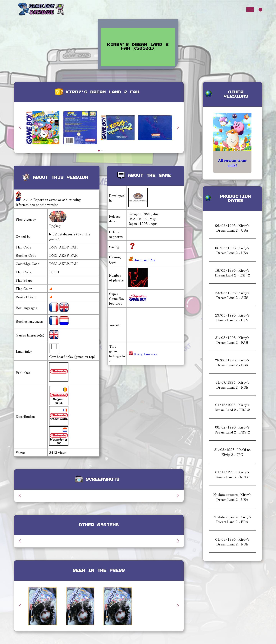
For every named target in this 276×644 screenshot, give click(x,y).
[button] (178, 127)
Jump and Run (144, 260)
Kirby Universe (143, 354)
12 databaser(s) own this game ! (70, 236)
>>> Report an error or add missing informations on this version (48, 202)
